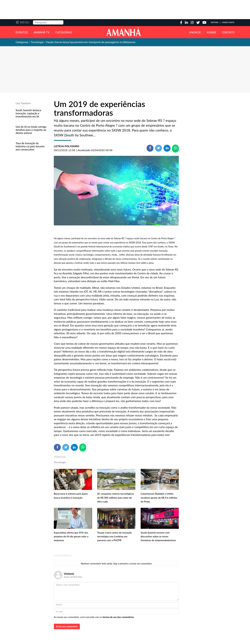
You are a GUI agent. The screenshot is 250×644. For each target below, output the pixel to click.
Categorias (64, 32)
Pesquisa (33, 20)
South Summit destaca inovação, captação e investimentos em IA (28, 113)
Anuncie (195, 32)
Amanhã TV (41, 32)
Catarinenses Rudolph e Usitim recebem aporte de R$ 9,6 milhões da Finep (159, 498)
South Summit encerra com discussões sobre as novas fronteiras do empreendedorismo (158, 536)
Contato (228, 32)
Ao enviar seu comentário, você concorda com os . (94, 617)
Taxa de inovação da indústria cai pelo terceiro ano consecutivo (30, 146)
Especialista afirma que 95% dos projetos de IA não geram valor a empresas (71, 536)
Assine (211, 32)
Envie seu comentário (67, 626)
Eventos (22, 32)
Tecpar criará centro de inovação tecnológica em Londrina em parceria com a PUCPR (114, 536)
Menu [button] (25, 22)
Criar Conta (228, 22)
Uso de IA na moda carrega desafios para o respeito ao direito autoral (31, 130)
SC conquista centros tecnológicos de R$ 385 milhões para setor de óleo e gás (116, 498)
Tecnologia (60, 462)
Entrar (214, 22)
